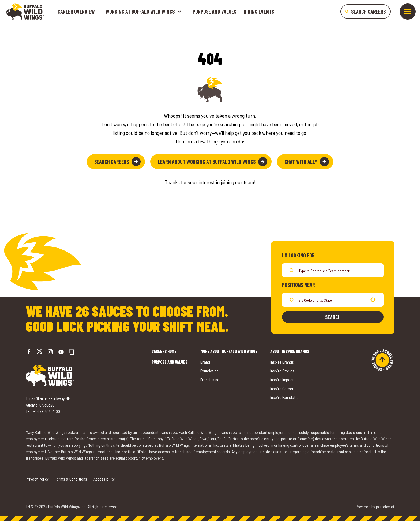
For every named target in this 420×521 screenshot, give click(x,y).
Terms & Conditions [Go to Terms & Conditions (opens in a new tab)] (71, 479)
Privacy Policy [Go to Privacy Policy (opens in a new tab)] (37, 479)
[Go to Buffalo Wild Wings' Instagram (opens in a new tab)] (50, 352)
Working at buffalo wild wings (144, 12)
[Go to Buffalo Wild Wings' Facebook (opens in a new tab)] (29, 352)
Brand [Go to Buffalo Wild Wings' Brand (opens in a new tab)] (205, 362)
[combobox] (332, 300)
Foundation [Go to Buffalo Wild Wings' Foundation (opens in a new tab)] (209, 371)
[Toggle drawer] (408, 12)
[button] (373, 300)
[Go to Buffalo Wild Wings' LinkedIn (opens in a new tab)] (61, 352)
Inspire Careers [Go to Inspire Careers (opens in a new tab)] (283, 388)
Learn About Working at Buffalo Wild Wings (213, 162)
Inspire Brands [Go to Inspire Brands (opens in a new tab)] (282, 362)
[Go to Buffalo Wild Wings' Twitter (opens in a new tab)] (40, 352)
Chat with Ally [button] (307, 162)
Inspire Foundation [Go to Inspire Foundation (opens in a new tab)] (285, 397)
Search (333, 317)
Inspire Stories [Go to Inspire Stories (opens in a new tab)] (282, 371)
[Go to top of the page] (382, 360)
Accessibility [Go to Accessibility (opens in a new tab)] (104, 479)
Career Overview (76, 12)
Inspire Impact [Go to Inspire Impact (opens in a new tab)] (282, 380)
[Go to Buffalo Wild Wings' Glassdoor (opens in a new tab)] (72, 352)
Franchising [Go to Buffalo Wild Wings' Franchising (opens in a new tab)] (210, 380)
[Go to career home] (25, 12)
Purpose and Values (214, 12)
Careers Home (164, 351)
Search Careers (117, 162)
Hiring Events (259, 12)
